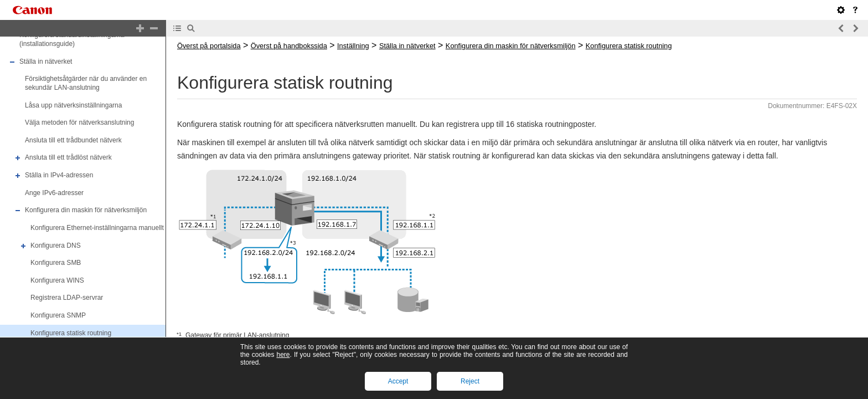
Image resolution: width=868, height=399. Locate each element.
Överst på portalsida (209, 46)
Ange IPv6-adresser (54, 193)
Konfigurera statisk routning (71, 333)
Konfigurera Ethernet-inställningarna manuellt (97, 228)
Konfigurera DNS (56, 245)
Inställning (353, 46)
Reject (470, 381)
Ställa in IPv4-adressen (59, 175)
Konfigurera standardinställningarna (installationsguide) (72, 40)
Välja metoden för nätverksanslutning (79, 122)
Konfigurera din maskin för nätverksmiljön (86, 210)
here (283, 355)
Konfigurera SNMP (58, 315)
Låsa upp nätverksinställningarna (73, 105)
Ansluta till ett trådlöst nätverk (68, 158)
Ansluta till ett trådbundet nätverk (73, 140)
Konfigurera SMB (56, 263)
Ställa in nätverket (46, 62)
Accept (398, 381)
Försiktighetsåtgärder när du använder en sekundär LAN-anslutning (86, 83)
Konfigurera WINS (57, 280)
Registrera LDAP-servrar (67, 298)
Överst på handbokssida (289, 46)
